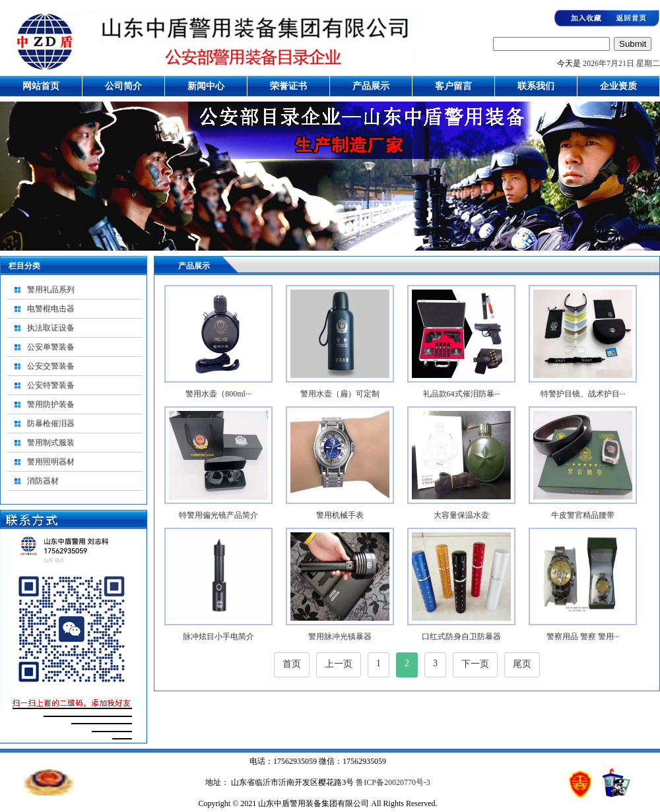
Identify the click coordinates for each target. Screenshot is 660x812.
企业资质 (618, 86)
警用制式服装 (51, 443)
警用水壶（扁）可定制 (340, 394)
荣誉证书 (288, 86)
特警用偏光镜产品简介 (218, 515)
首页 (292, 664)
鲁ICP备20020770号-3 (392, 782)
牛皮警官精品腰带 (583, 515)
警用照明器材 (51, 462)
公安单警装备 (51, 347)
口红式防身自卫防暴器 (461, 637)
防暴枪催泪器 (51, 423)
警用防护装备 (51, 404)
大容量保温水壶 (461, 515)
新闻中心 (206, 86)
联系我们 (536, 86)
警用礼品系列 (51, 290)
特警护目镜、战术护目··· (583, 394)
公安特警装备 (51, 385)
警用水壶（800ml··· (218, 394)
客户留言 (453, 86)
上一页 (339, 664)
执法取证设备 (51, 328)
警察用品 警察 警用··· (583, 637)
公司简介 (123, 86)
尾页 (522, 664)
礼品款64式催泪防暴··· (462, 394)
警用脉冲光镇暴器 (340, 637)
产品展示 (371, 86)
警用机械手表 (340, 515)
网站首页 (41, 86)
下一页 (475, 664)
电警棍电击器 (51, 309)
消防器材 (43, 481)
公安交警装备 (51, 366)
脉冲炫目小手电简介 (218, 637)
